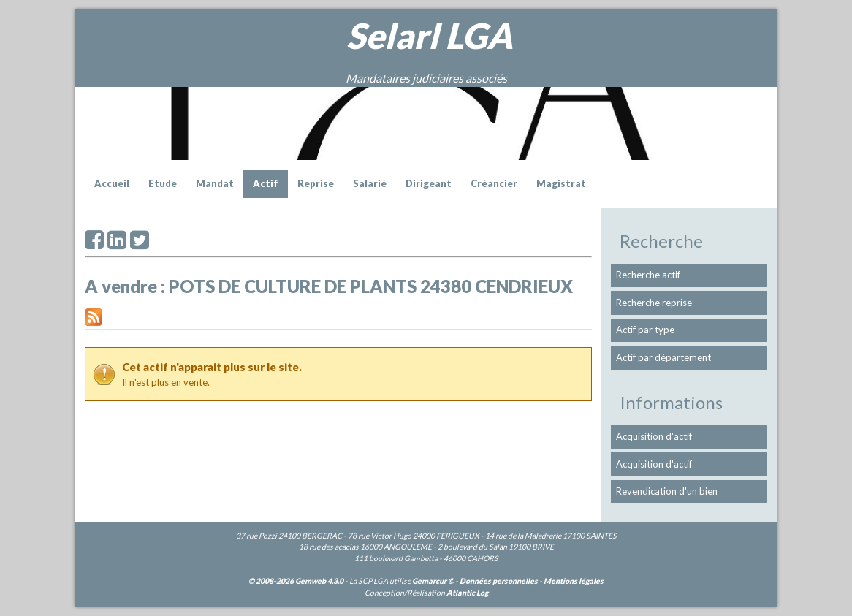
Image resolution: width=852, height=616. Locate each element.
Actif (266, 183)
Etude (163, 183)
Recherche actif (648, 275)
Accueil (112, 183)
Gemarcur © (433, 581)
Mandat (215, 183)
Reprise (316, 183)
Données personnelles (499, 581)
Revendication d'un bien (667, 491)
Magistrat (561, 183)
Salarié (370, 183)
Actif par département (663, 357)
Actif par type (645, 330)
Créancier (494, 183)
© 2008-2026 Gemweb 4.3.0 (296, 581)
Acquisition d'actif (654, 436)
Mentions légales (574, 581)
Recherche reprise (654, 303)
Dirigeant (429, 183)
